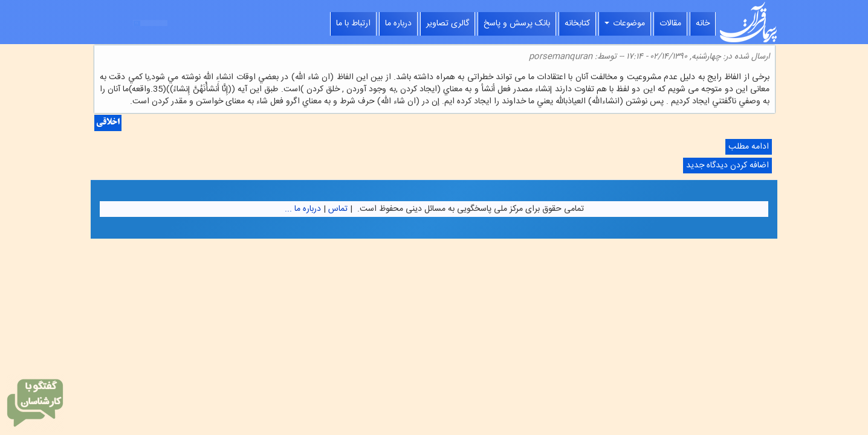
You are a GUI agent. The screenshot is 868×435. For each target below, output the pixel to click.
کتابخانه (577, 24)
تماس (338, 209)
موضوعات (625, 24)
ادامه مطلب (747, 147)
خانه (703, 24)
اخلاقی (108, 123)
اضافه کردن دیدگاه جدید (727, 166)
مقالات (670, 24)
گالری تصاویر (448, 24)
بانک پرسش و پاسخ (517, 24)
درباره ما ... (303, 209)
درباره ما (398, 24)
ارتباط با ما (353, 24)
